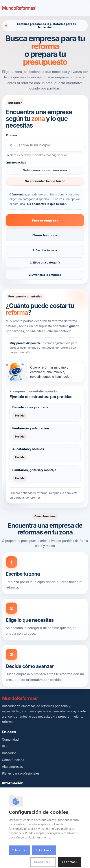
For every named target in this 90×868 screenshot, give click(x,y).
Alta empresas (12, 767)
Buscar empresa (45, 220)
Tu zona (11, 135)
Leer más (69, 862)
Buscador (9, 753)
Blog (5, 746)
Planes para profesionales (21, 773)
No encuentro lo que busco (45, 181)
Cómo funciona (45, 235)
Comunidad (10, 739)
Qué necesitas (16, 162)
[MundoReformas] (19, 8)
